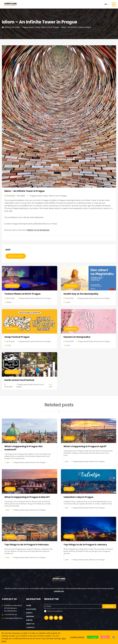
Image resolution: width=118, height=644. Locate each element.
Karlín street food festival (19, 380)
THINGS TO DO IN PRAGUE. (38, 230)
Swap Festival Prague (17, 337)
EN (106, 4)
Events (29, 613)
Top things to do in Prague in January (85, 545)
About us (30, 624)
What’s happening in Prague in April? (85, 446)
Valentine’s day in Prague (78, 497)
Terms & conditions (55, 611)
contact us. (59, 591)
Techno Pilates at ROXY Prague (22, 294)
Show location (16, 256)
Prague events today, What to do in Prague (40, 27)
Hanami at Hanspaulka (77, 337)
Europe (29, 620)
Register (109, 606)
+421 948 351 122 (11, 615)
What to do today (11, 27)
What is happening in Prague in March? (27, 497)
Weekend (30, 616)
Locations (31, 609)
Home (29, 605)
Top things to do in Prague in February (27, 545)
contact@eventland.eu (13, 618)
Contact (31, 627)
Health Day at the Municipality (81, 294)
